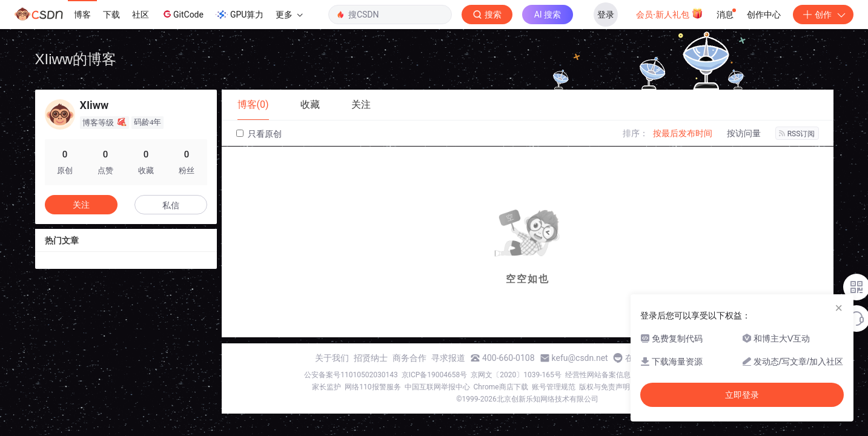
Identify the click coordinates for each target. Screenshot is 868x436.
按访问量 (744, 133)
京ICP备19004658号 (435, 375)
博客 (82, 15)
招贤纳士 (371, 358)
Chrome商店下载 (501, 387)
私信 (171, 205)
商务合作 (409, 358)
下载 (111, 15)
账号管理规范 (554, 387)
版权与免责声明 (605, 387)
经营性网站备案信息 (598, 375)
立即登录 (742, 395)
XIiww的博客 (76, 59)
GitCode (182, 14)
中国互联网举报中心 (437, 387)
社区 (141, 15)
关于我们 (332, 358)
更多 (289, 15)
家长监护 (326, 387)
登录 (606, 15)
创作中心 (764, 15)
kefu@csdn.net (580, 358)
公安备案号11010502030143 (351, 375)
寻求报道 (448, 358)
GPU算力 (240, 15)
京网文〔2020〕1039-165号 (516, 375)
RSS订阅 (797, 134)
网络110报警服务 (373, 387)
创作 (823, 15)
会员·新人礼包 (670, 13)
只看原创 (259, 134)
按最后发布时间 (683, 133)
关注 (81, 205)
